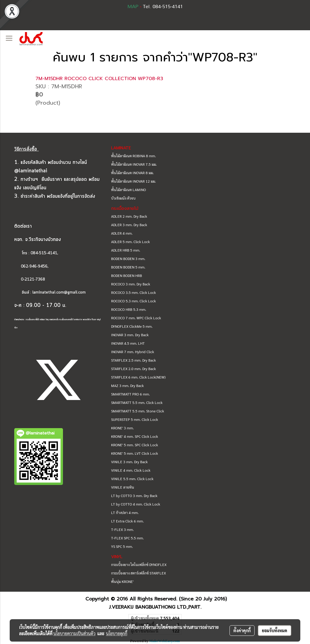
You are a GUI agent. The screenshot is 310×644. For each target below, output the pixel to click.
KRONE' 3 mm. (122, 428)
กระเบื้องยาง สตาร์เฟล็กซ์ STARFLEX (139, 573)
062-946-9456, (31, 267)
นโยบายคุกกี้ (117, 633)
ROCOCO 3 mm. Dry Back (131, 284)
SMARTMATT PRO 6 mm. (130, 394)
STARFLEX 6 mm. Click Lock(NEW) (138, 377)
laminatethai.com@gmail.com (59, 293)
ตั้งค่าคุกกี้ (242, 630)
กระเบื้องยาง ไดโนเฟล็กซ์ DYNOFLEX (139, 564)
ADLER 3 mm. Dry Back (129, 225)
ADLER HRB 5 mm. (126, 250)
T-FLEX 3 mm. (122, 529)
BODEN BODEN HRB (127, 275)
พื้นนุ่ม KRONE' (122, 581)
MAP (133, 7)
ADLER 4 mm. (122, 233)
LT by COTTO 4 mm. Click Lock (136, 504)
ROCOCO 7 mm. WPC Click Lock (136, 318)
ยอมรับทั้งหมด (275, 630)
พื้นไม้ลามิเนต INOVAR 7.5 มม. (134, 164)
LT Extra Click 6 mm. (127, 521)
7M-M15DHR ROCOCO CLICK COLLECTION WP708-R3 (99, 79)
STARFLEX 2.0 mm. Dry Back (134, 369)
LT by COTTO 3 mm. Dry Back (134, 496)
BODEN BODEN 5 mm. (128, 267)
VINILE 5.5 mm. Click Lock (132, 479)
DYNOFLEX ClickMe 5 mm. (132, 326)
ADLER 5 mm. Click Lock (130, 242)
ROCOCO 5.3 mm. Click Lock (134, 301)
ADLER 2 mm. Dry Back (129, 216)
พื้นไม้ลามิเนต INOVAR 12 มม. (134, 181)
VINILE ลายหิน (123, 487)
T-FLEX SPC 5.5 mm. (127, 538)
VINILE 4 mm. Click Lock (131, 470)
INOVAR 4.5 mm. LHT (128, 343)
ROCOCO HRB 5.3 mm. (129, 309)
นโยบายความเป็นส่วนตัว (74, 633)
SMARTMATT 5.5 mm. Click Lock (137, 402)
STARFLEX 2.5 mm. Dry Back (134, 360)
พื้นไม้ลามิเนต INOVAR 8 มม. (132, 173)
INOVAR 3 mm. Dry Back (130, 335)
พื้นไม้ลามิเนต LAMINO (129, 190)
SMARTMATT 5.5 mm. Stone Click (138, 411)
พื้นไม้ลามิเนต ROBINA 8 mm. (134, 156)
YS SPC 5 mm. (122, 546)
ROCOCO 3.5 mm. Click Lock (134, 292)
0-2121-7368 (33, 280)
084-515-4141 (44, 253)
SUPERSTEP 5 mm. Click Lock (135, 419)
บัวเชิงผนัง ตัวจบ (123, 198)
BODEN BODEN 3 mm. (128, 259)
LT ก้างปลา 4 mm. (125, 512)
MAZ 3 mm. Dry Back (127, 385)
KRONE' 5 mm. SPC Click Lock (135, 445)
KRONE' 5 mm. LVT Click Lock (135, 453)
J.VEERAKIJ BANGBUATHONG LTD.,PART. (155, 607)
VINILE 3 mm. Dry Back (129, 462)
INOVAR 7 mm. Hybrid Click (133, 352)
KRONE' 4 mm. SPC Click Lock (135, 436)
